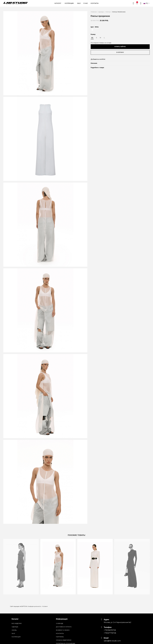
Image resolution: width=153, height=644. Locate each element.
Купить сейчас (120, 47)
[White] (92, 30)
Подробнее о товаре (97, 68)
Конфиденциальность (34, 606)
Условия (45, 606)
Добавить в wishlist (98, 59)
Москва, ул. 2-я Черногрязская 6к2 (117, 622)
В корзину (120, 52)
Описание (94, 63)
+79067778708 (110, 633)
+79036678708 (110, 630)
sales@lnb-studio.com (112, 641)
